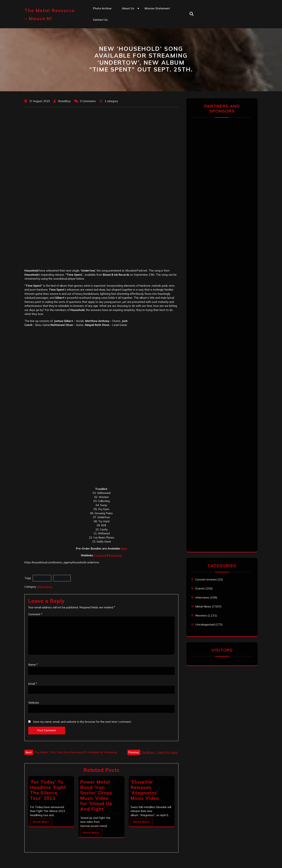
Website (34, 703)
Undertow (62, 578)
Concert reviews (206, 579)
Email (33, 684)
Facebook (101, 555)
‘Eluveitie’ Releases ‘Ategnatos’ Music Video (145, 790)
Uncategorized (205, 624)
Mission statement (157, 8)
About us (128, 8)
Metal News (45, 587)
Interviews (202, 597)
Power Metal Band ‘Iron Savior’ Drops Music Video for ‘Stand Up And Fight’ (96, 795)
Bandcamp (115, 555)
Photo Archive (102, 8)
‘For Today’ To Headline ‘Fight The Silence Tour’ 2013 (48, 790)
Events (200, 588)
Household (42, 578)
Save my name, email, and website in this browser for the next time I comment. (82, 722)
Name (33, 665)
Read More (41, 822)
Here (124, 549)
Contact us (100, 20)
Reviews (201, 615)
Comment (35, 614)
